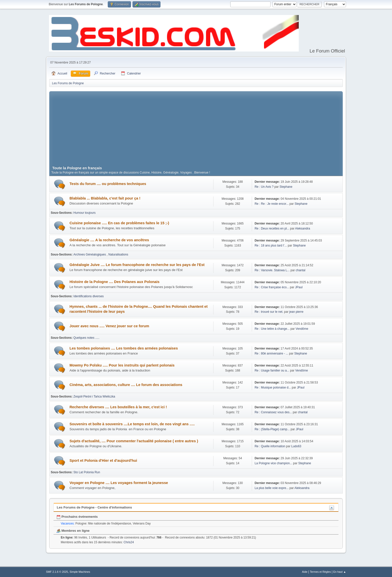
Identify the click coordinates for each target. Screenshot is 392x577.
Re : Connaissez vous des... (273, 412)
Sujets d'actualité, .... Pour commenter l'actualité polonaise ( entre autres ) (134, 441)
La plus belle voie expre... (271, 488)
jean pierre (296, 312)
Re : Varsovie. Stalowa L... (272, 270)
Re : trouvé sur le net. (269, 312)
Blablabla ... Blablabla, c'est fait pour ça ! (105, 198)
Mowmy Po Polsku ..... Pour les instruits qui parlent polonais (122, 365)
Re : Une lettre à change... (272, 329)
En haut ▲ (340, 572)
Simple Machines (80, 572)
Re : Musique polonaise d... (273, 387)
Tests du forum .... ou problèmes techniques (108, 184)
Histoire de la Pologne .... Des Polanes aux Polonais (114, 282)
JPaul (299, 287)
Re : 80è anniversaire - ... (271, 353)
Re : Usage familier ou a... (272, 370)
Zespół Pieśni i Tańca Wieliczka (94, 396)
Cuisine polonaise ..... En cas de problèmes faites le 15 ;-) (119, 223)
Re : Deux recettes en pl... (272, 228)
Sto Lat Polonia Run (87, 472)
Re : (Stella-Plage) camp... (272, 429)
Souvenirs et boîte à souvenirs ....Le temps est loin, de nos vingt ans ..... (132, 424)
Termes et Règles (320, 572)
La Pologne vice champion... (273, 463)
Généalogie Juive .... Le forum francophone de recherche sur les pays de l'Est (137, 265)
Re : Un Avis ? (264, 187)
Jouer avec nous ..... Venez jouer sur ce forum (109, 326)
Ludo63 (296, 446)
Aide (305, 572)
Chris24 (129, 542)
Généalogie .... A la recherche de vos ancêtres (109, 240)
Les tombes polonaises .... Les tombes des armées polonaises (124, 348)
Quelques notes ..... (86, 338)
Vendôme (302, 329)
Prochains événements (77, 517)
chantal (301, 270)
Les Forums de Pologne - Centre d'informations (94, 507)
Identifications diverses (89, 296)
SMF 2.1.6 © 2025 (57, 572)
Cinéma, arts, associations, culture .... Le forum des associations (126, 385)
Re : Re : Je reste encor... (271, 204)
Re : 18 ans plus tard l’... (271, 245)
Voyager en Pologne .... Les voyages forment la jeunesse (119, 483)
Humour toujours (85, 213)
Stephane (286, 187)
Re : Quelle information (270, 446)
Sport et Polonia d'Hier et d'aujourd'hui (103, 460)
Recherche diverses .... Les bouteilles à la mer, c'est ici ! (118, 407)
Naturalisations (118, 254)
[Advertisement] (196, 126)
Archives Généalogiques (90, 254)
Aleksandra (302, 228)
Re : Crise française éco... (272, 287)
